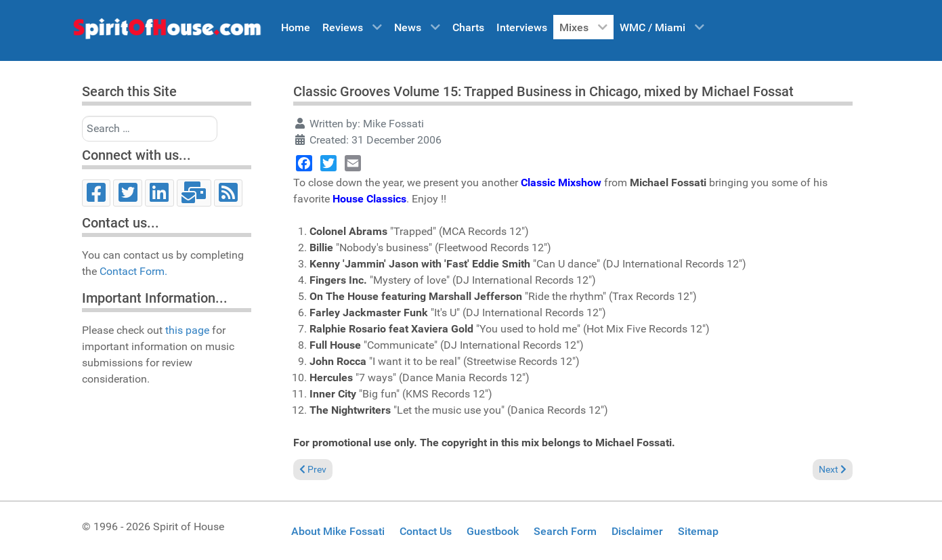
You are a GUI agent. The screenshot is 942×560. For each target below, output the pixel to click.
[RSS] (229, 193)
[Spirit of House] (167, 32)
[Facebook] (97, 193)
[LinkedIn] (159, 193)
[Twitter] (128, 193)
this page (187, 330)
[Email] (194, 193)
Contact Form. (133, 271)
